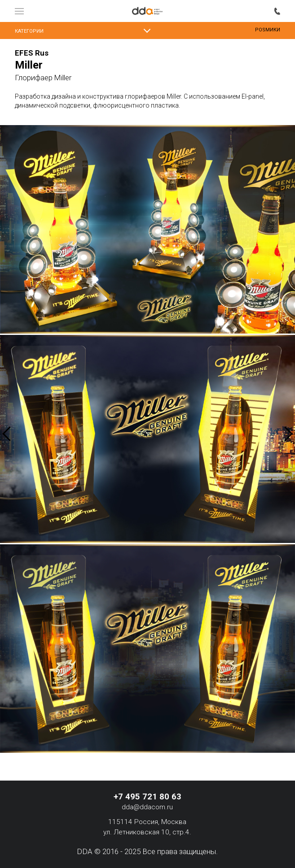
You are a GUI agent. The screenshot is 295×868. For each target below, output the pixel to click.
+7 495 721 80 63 (277, 11)
